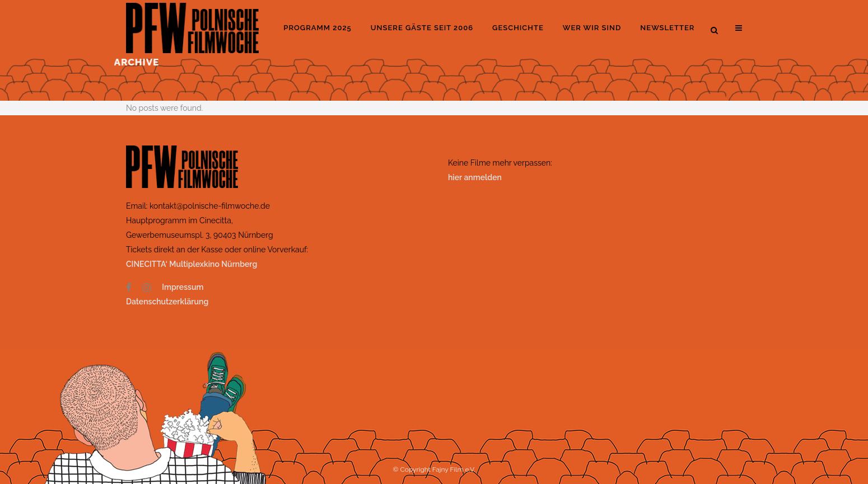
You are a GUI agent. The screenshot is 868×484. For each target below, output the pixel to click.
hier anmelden (475, 177)
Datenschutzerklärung (167, 302)
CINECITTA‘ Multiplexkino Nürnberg (193, 264)
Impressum (183, 287)
